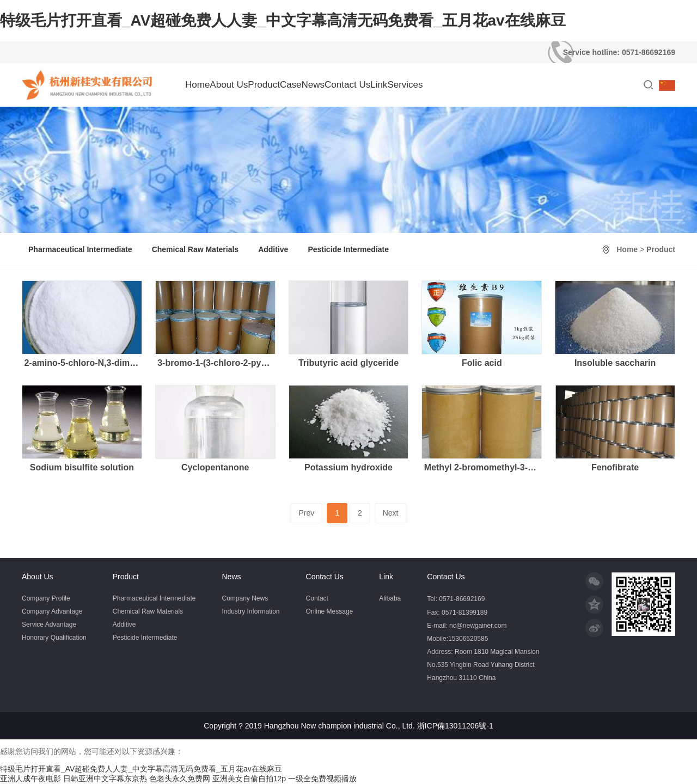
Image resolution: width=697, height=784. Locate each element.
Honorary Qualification (54, 638)
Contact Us (347, 85)
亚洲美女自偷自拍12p (249, 779)
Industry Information (250, 611)
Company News (245, 598)
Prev (307, 513)
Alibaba (390, 598)
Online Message (330, 611)
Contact (317, 598)
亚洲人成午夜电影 (30, 779)
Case (291, 85)
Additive (273, 249)
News (313, 85)
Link (379, 85)
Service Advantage (49, 624)
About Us (229, 85)
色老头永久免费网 (180, 779)
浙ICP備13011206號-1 (455, 726)
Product (264, 85)
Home (197, 85)
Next (391, 513)
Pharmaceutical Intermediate (80, 249)
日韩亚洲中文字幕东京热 (105, 779)
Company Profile (46, 598)
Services (405, 85)
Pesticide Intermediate (348, 249)
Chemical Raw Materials (195, 249)
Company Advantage (52, 611)
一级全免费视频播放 (322, 779)
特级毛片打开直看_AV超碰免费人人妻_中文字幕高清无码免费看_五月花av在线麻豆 (283, 20)
